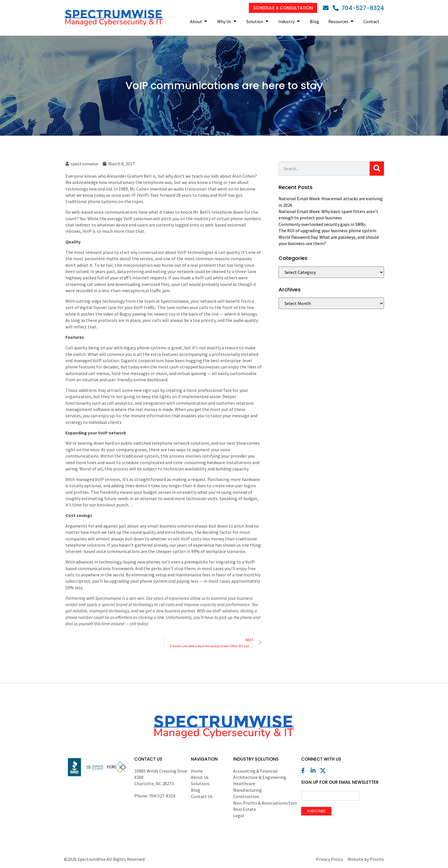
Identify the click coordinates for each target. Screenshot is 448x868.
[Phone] (358, 8)
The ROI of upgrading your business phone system (327, 230)
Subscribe (316, 811)
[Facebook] (305, 771)
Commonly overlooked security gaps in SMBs (322, 224)
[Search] (377, 169)
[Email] (327, 8)
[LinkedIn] (315, 771)
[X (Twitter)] (324, 771)
